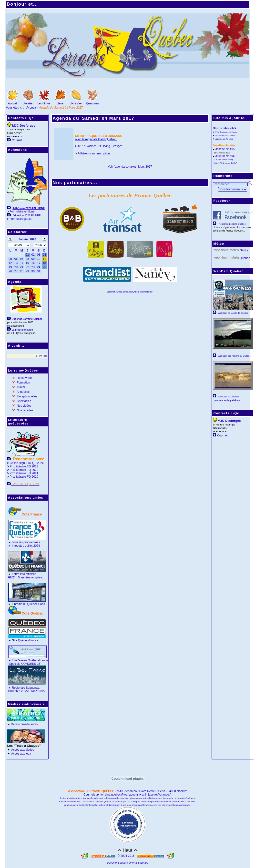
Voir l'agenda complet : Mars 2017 (130, 167)
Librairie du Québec (25, 604)
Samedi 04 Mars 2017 (108, 118)
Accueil (31, 108)
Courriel (17, 140)
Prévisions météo (226, 250)
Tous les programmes (26, 542)
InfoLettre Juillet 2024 (26, 546)
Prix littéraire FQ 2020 (24, 477)
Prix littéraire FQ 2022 (24, 470)
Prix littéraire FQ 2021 (24, 473)
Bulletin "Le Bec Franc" (23, 691)
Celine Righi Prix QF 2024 (27, 463)
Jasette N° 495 (225, 149)
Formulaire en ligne (22, 212)
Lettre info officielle (24, 574)
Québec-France (25, 640)
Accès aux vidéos (23, 750)
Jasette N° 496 (225, 156)
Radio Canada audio (24, 724)
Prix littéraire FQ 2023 (24, 466)
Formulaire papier (21, 219)
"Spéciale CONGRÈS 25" (25, 664)
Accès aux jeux (21, 754)
